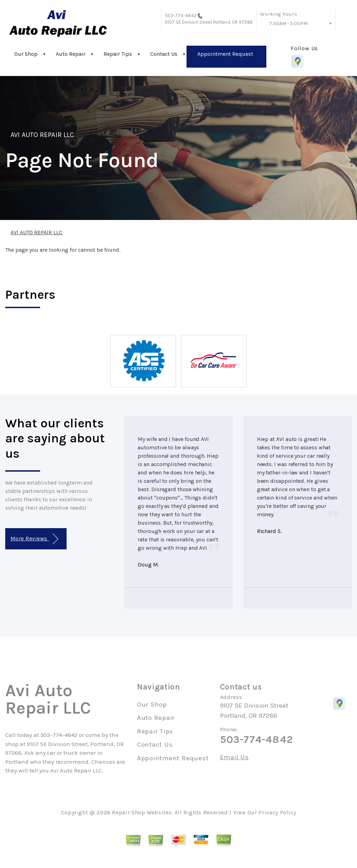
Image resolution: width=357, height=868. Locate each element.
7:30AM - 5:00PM (288, 24)
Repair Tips (118, 54)
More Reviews (34, 539)
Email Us (234, 757)
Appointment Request (225, 54)
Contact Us (164, 54)
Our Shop (26, 54)
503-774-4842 (181, 16)
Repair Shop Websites (142, 812)
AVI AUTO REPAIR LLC (42, 135)
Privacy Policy (277, 812)
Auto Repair (71, 54)
